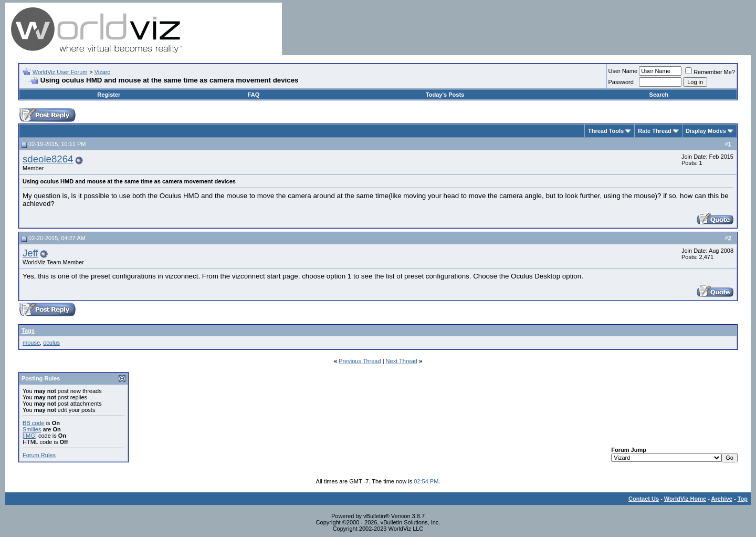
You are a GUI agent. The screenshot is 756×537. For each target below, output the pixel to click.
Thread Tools (606, 131)
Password (621, 82)
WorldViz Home (685, 499)
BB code (34, 423)
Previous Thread (360, 361)
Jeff (30, 253)
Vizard (103, 72)
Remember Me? (710, 72)
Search (659, 95)
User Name (623, 71)
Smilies (32, 429)
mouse (31, 343)
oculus (51, 343)
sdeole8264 (48, 159)
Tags (28, 331)
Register (109, 95)
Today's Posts (445, 95)
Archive (722, 499)
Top (743, 499)
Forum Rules (39, 455)
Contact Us (644, 499)
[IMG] (30, 436)
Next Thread (402, 361)
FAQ (254, 95)
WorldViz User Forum (60, 72)
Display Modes (706, 131)
